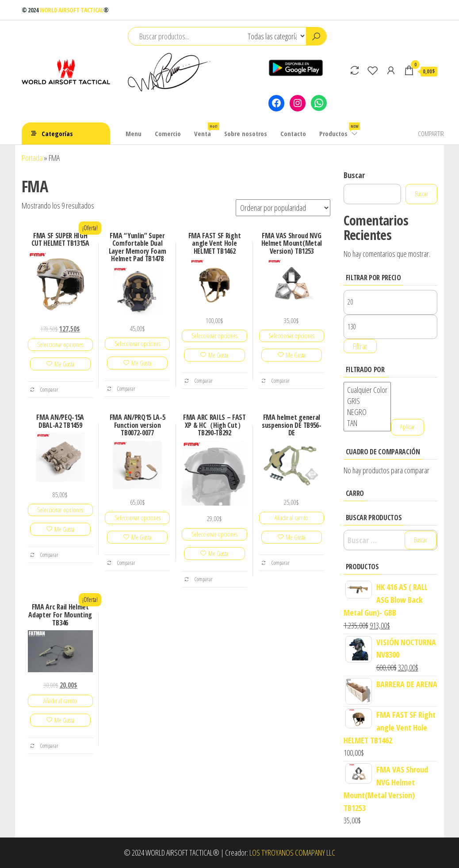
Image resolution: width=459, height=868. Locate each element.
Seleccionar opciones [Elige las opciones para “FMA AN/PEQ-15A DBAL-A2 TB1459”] (60, 510)
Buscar (354, 175)
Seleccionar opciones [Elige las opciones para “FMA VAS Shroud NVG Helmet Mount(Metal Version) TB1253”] (291, 336)
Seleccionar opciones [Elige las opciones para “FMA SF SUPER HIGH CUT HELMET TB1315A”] (60, 345)
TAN (367, 423)
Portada (32, 158)
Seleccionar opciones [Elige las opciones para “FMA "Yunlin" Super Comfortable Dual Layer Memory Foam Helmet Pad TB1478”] (138, 344)
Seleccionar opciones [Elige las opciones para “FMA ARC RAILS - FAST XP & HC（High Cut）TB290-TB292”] (214, 534)
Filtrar (360, 346)
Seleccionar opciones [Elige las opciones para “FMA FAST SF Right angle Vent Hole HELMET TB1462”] (214, 336)
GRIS (367, 401)
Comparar (44, 389)
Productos (339, 130)
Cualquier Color (367, 390)
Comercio (168, 133)
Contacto (293, 133)
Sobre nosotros (246, 133)
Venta (206, 130)
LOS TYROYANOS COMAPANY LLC (292, 853)
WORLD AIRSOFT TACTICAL (71, 10)
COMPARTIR (431, 133)
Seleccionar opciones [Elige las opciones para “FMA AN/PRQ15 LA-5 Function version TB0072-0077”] (138, 518)
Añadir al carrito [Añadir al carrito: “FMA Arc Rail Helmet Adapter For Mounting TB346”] (60, 701)
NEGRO (367, 412)
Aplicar (407, 427)
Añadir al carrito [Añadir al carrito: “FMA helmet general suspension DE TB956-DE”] (291, 518)
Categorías (57, 133)
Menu (134, 133)
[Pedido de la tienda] (283, 208)
